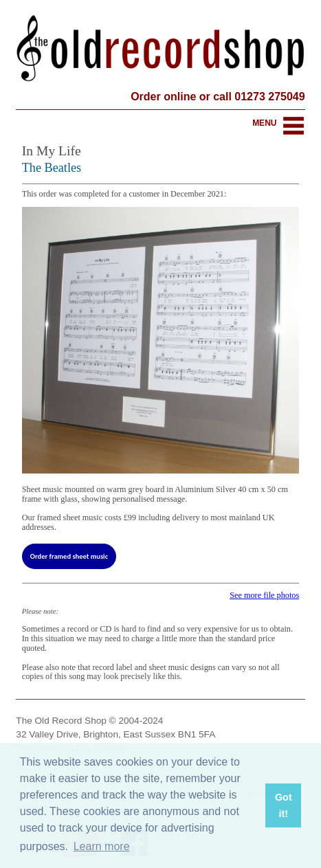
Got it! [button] (284, 805)
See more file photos (264, 595)
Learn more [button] (102, 846)
